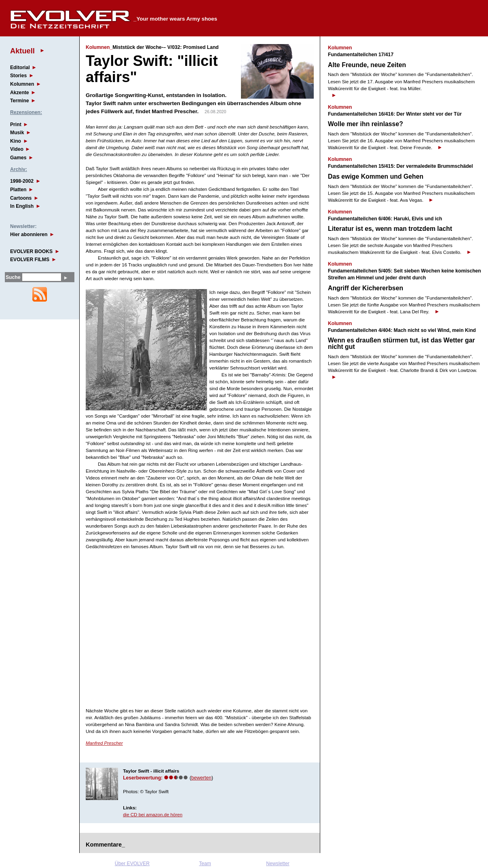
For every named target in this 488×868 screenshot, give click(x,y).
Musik (17, 133)
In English (22, 206)
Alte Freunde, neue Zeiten (367, 65)
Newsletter (278, 864)
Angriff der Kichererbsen (365, 288)
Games (18, 158)
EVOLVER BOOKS (31, 251)
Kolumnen (22, 84)
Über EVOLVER (132, 864)
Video (17, 149)
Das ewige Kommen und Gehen (376, 176)
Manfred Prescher (104, 743)
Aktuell (22, 51)
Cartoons (21, 198)
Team (205, 864)
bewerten (201, 778)
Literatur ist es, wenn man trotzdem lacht (390, 229)
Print (16, 125)
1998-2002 (22, 181)
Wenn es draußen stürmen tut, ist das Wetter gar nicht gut (401, 343)
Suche (13, 277)
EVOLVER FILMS (30, 260)
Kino (16, 141)
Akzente (20, 93)
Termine (19, 101)
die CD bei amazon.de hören (153, 815)
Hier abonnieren (29, 234)
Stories (18, 76)
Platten (18, 190)
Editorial (20, 68)
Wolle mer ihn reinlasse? (365, 124)
